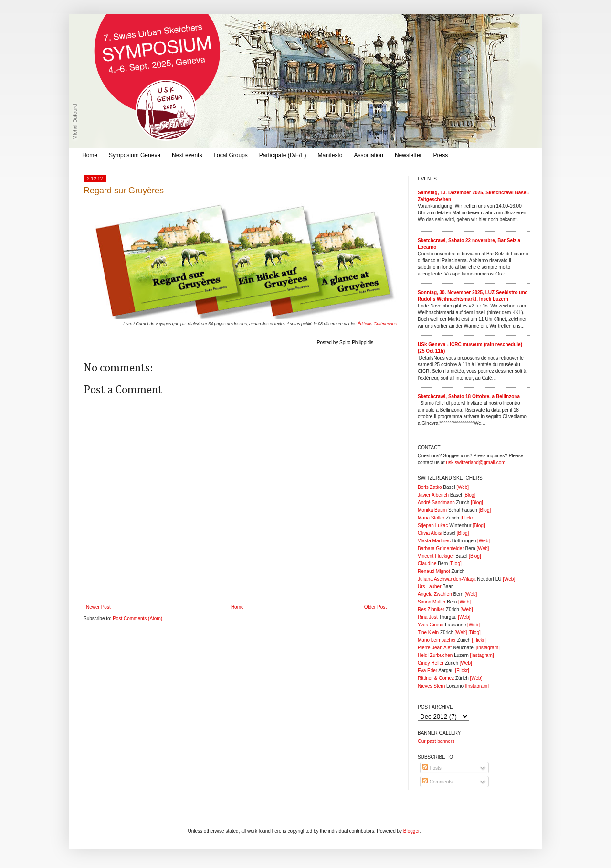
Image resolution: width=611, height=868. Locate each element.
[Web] (463, 487)
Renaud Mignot (434, 571)
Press (441, 155)
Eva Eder (427, 671)
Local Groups (230, 155)
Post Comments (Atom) (137, 619)
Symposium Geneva (135, 155)
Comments (437, 782)
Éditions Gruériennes (377, 324)
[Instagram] (488, 648)
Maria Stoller (431, 518)
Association (369, 155)
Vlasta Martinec (434, 541)
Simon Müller (432, 602)
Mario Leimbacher (437, 640)
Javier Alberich (433, 495)
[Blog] (470, 495)
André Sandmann (436, 503)
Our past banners (436, 741)
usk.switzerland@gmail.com (475, 462)
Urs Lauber (429, 587)
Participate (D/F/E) (283, 155)
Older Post (375, 607)
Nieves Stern (431, 686)
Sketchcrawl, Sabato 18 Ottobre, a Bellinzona (469, 397)
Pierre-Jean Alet (435, 648)
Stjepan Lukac (433, 525)
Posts (432, 768)
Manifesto (330, 155)
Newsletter (408, 155)
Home (90, 155)
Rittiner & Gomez (436, 678)
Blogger (411, 831)
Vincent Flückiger (436, 556)
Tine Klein (428, 632)
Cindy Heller (431, 663)
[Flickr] (467, 518)
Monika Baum (432, 510)
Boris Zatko (430, 487)
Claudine (427, 564)
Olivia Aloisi (430, 533)
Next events (187, 155)
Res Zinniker (431, 609)
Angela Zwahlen (435, 594)
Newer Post (98, 607)
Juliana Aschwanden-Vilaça (447, 579)
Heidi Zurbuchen (435, 655)
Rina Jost (428, 617)
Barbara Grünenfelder (441, 548)
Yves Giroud (431, 625)
